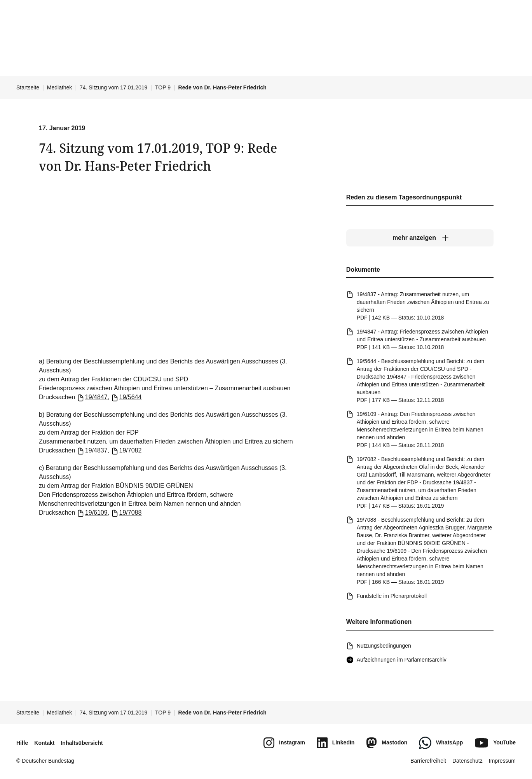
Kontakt (44, 743)
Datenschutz (467, 761)
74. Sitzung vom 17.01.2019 (113, 87)
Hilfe (22, 743)
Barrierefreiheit (428, 761)
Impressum (502, 761)
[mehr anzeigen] (419, 238)
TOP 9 (163, 87)
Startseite (28, 87)
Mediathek (60, 87)
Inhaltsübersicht (82, 743)
